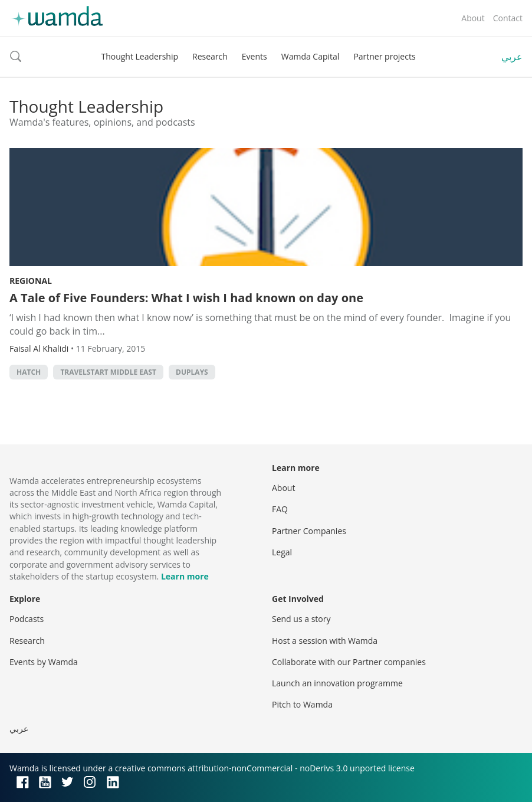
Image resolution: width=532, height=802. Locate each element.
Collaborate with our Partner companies (349, 662)
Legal (282, 552)
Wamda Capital (311, 56)
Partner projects (384, 56)
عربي (512, 57)
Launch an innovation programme (337, 683)
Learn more (185, 576)
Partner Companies (309, 531)
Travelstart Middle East (108, 372)
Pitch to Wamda (302, 704)
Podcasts (27, 619)
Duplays (192, 372)
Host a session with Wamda (325, 641)
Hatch (29, 372)
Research (210, 56)
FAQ (280, 509)
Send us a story (301, 619)
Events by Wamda (44, 662)
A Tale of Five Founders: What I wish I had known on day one (186, 298)
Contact (508, 18)
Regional (31, 281)
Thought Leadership (139, 56)
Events (254, 56)
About (473, 18)
